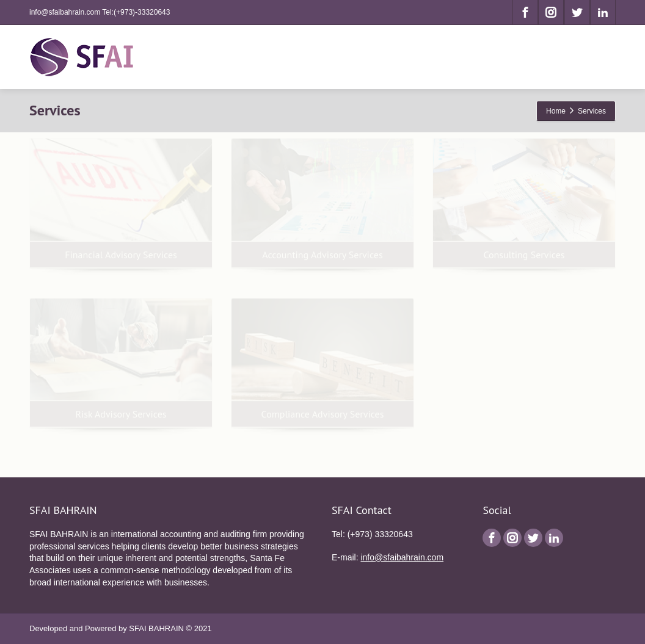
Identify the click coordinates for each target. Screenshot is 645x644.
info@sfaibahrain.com (402, 557)
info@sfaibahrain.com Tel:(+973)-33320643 (100, 12)
